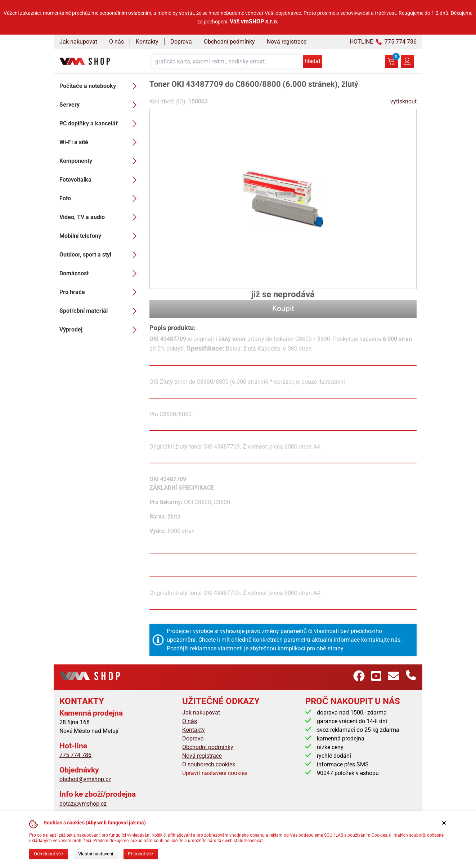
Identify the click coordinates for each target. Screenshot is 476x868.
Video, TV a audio (100, 217)
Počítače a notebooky (100, 86)
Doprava (181, 42)
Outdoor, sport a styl (100, 255)
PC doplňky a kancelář (100, 124)
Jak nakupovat (78, 42)
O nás (116, 42)
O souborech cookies (209, 764)
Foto (100, 199)
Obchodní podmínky (229, 42)
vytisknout (403, 101)
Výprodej (100, 330)
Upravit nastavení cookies (215, 773)
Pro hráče (100, 292)
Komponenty (100, 161)
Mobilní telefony (100, 236)
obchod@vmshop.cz (85, 779)
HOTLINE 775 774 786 (383, 42)
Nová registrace (287, 42)
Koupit (283, 308)
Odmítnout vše (48, 854)
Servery (100, 105)
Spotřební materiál (100, 311)
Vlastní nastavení (96, 854)
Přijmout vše (140, 854)
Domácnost (100, 273)
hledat (313, 61)
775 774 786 (75, 755)
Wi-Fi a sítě (100, 142)
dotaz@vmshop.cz (83, 804)
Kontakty (147, 42)
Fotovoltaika (100, 180)
